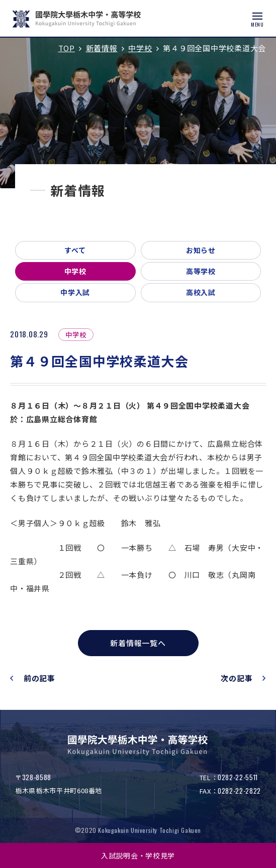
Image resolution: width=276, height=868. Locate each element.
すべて (75, 250)
